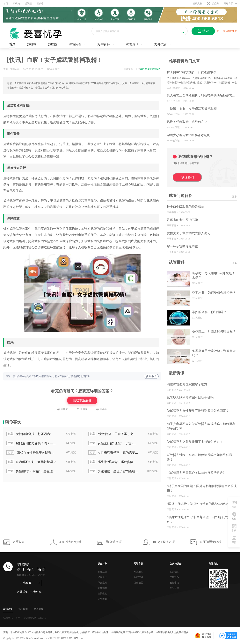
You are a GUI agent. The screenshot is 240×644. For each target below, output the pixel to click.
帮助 (234, 516)
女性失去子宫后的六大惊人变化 (189, 233)
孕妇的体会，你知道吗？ (209, 312)
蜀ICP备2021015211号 (72, 638)
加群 (234, 528)
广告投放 (174, 577)
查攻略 (40, 3)
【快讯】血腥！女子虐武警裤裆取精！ (193, 109)
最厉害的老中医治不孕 (182, 220)
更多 (235, 197)
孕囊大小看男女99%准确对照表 (188, 135)
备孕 (18, 618)
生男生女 (102, 594)
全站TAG (138, 577)
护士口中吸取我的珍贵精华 (185, 207)
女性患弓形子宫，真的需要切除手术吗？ (114, 453)
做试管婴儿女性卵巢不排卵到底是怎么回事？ (198, 411)
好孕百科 (104, 44)
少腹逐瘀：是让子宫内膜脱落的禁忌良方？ (114, 471)
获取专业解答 (82, 400)
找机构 (16, 3)
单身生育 (102, 583)
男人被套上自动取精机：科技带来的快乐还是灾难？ (203, 95)
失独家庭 (102, 599)
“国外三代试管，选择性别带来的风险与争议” (198, 504)
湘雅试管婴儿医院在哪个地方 (187, 384)
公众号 (213, 3)
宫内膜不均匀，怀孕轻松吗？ (31, 462)
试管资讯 (132, 44)
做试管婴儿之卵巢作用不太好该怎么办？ (195, 442)
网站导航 (230, 3)
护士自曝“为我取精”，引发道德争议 (192, 72)
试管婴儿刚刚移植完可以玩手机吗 (190, 397)
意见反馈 (174, 588)
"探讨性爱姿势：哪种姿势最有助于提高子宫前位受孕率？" (114, 462)
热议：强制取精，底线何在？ (187, 122)
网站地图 (138, 572)
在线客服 (26, 583)
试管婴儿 (8, 618)
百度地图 (138, 583)
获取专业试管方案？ (150, 69)
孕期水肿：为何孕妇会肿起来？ (214, 293)
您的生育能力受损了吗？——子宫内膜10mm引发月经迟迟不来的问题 (32, 443)
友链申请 (174, 583)
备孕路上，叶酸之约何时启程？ (214, 331)
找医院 (53, 44)
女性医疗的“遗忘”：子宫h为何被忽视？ (114, 443)
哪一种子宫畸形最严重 (182, 246)
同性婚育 (102, 588)
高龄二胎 (102, 572)
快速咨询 (188, 177)
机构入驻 (197, 3)
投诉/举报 (151, 376)
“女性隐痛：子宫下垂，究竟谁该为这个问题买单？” (114, 434)
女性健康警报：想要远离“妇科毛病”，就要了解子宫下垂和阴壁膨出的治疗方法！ (32, 434)
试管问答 (75, 44)
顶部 (234, 540)
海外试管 (161, 44)
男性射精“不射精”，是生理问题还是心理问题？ (32, 471)
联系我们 (174, 572)
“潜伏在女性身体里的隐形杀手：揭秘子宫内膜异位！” (32, 453)
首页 (6, 3)
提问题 (28, 3)
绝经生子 (102, 577)
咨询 (234, 504)
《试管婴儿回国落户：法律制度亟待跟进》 (196, 473)
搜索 (203, 31)
